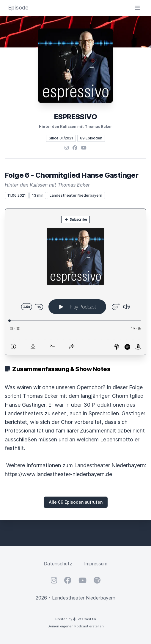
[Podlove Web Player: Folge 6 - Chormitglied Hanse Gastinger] (75, 282)
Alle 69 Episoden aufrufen (76, 502)
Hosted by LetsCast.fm (76, 619)
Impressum (96, 564)
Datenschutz (58, 564)
